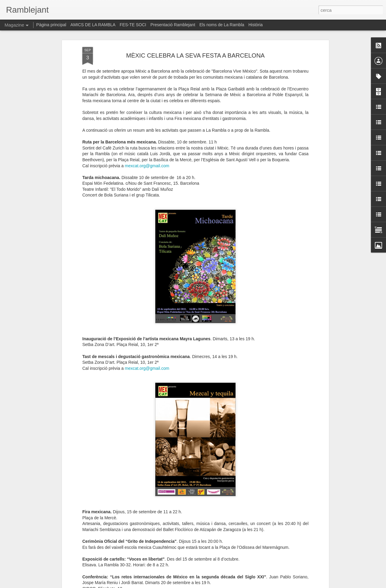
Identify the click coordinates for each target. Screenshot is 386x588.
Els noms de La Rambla (222, 25)
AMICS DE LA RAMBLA (93, 25)
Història (256, 25)
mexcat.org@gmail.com (147, 155)
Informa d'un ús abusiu (244, 585)
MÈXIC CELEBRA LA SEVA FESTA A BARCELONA (195, 45)
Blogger (220, 585)
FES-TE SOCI (133, 25)
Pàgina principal (51, 25)
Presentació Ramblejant (173, 25)
